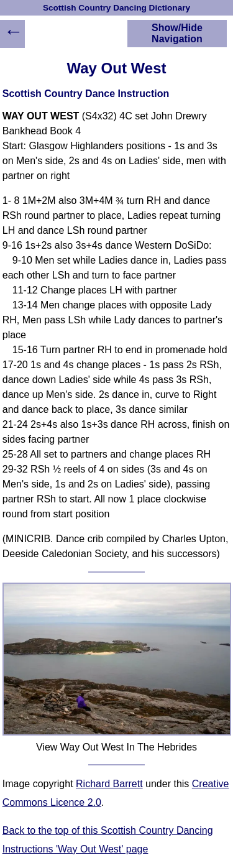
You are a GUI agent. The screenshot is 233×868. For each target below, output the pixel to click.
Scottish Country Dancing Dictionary (116, 8)
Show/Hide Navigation (177, 33)
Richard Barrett (109, 784)
